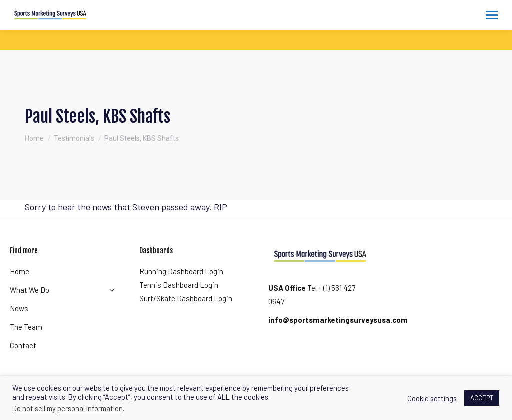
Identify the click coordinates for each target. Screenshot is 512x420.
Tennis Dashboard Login (179, 285)
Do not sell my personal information (68, 408)
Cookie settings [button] (432, 398)
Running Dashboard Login (181, 271)
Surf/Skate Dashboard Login (186, 298)
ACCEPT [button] (482, 398)
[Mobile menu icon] (492, 15)
